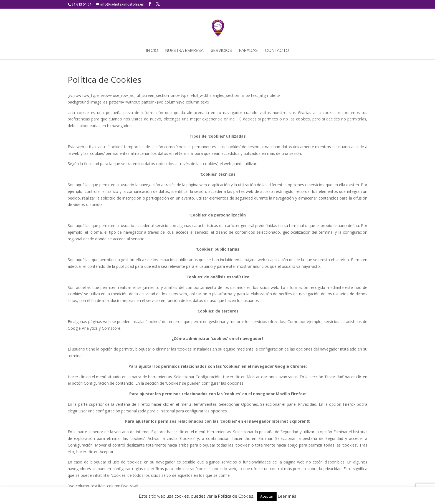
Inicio (152, 51)
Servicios (221, 51)
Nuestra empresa (184, 51)
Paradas (248, 51)
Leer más (287, 496)
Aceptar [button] (267, 496)
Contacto (277, 51)
